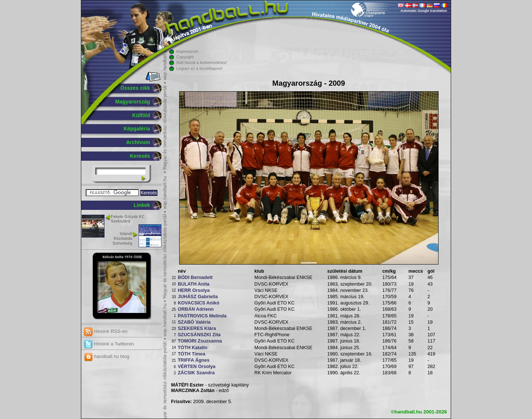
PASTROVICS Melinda (202, 316)
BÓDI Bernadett (195, 277)
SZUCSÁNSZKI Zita (199, 335)
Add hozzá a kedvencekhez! (202, 62)
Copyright (185, 57)
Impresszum (187, 51)
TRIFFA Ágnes (194, 360)
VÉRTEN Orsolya (197, 367)
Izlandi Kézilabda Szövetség (122, 238)
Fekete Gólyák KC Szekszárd (128, 219)
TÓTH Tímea (192, 354)
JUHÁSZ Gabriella (198, 297)
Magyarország (133, 102)
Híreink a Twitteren (109, 344)
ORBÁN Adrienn (196, 309)
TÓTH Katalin (192, 348)
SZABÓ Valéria (194, 322)
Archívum (138, 142)
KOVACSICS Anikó (199, 303)
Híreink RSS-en (106, 331)
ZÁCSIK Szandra (196, 373)
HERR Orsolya (194, 290)
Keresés (140, 156)
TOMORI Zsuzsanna (200, 341)
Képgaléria (137, 129)
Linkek (142, 205)
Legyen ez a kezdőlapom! (199, 68)
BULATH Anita (194, 284)
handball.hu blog (107, 356)
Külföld (141, 115)
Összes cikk (135, 88)
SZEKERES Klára (197, 328)
